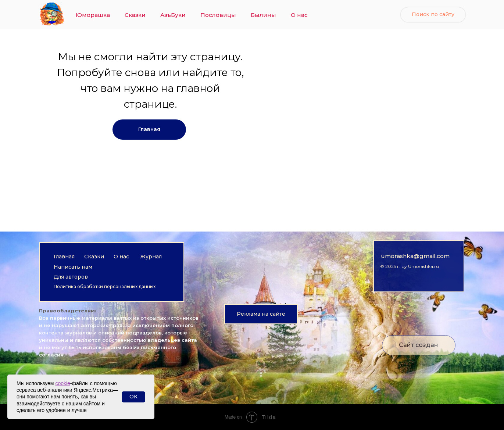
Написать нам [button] (73, 267)
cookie (62, 383)
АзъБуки (173, 15)
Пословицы (218, 15)
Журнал (151, 257)
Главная (64, 257)
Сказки (135, 15)
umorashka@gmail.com (415, 256)
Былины (263, 15)
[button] (261, 314)
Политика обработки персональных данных (105, 286)
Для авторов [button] (71, 277)
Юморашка (93, 15)
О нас (299, 15)
